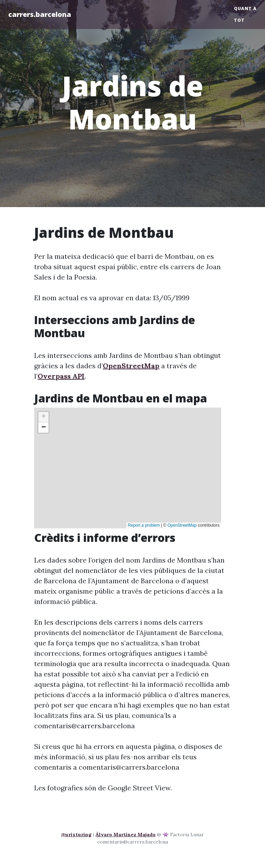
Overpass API (61, 376)
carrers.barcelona (40, 14)
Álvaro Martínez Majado (126, 835)
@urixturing (76, 835)
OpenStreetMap (131, 366)
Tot (239, 20)
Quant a (245, 8)
